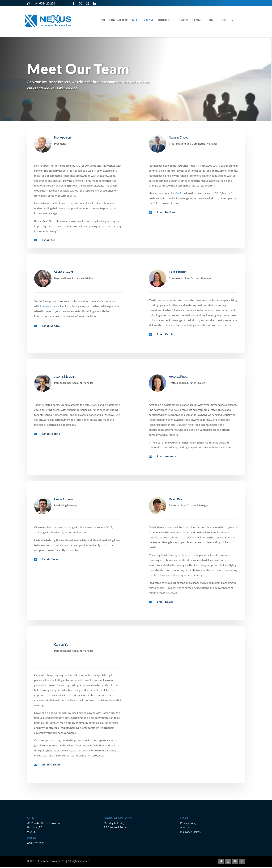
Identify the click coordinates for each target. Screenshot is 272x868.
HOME (102, 20)
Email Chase (50, 576)
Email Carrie (165, 346)
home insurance (50, 318)
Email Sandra (51, 337)
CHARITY (183, 20)
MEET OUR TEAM (143, 20)
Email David (165, 618)
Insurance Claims (190, 828)
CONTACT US (225, 20)
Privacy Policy (188, 819)
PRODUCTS (163, 20)
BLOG (209, 20)
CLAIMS (197, 20)
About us (186, 824)
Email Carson (51, 779)
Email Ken (49, 240)
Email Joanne (51, 448)
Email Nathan (166, 212)
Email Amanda (167, 470)
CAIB (178, 193)
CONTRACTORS (119, 20)
